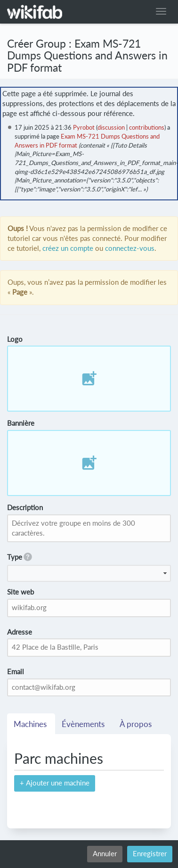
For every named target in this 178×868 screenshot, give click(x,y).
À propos (137, 724)
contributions (147, 127)
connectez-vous (130, 248)
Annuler (105, 854)
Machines (31, 724)
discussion (111, 127)
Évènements (84, 724)
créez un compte (68, 248)
